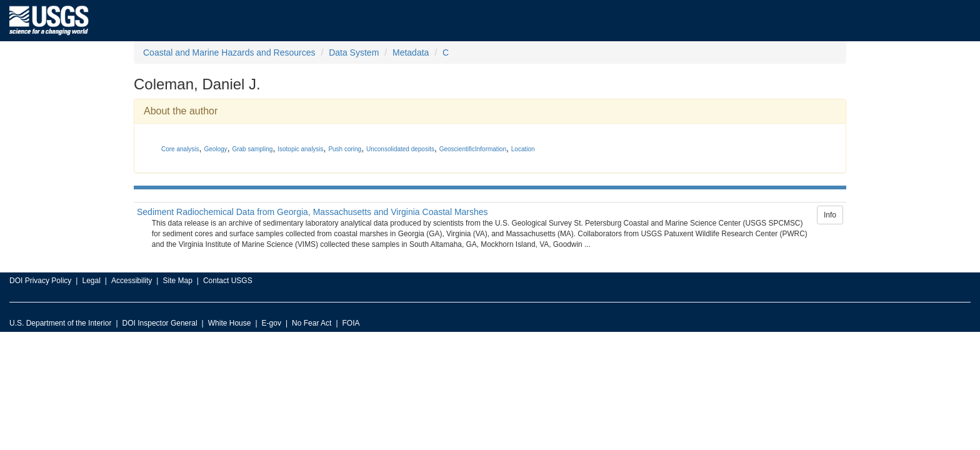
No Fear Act (312, 323)
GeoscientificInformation (473, 149)
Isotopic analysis (300, 149)
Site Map (177, 281)
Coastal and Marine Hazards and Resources (229, 52)
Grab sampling (252, 149)
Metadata (411, 52)
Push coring (345, 149)
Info (830, 215)
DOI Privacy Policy (40, 281)
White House (230, 323)
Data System (354, 52)
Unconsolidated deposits (400, 149)
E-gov (272, 323)
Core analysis (180, 149)
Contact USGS (228, 281)
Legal (91, 281)
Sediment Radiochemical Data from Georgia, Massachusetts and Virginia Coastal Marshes (312, 212)
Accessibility (132, 281)
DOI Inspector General (160, 323)
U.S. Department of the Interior (60, 323)
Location (523, 149)
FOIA (351, 323)
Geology (215, 149)
